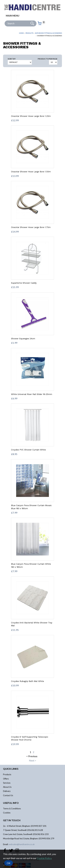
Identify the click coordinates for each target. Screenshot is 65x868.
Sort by (12, 59)
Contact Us (8, 795)
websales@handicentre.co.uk (22, 844)
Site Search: (5, 21)
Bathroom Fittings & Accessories (49, 33)
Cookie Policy (44, 858)
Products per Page (48, 59)
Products (29, 33)
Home (21, 33)
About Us (7, 787)
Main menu (13, 16)
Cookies (7, 813)
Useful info (11, 803)
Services (7, 783)
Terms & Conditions (12, 809)
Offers (6, 779)
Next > (33, 760)
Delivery (7, 791)
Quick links (11, 769)
